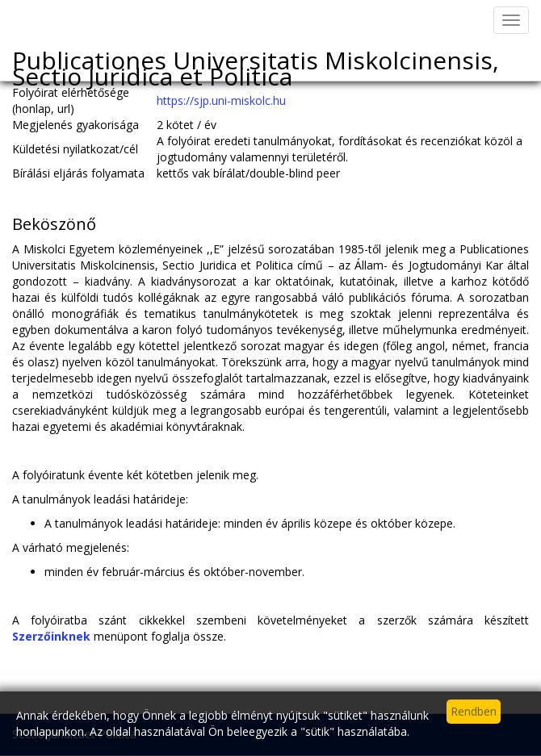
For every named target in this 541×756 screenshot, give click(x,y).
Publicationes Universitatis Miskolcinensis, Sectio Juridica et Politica (256, 62)
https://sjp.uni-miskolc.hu (221, 100)
